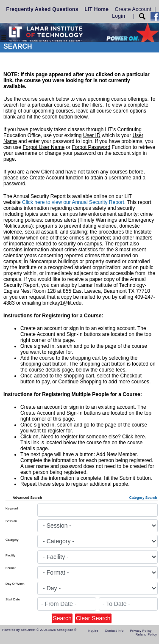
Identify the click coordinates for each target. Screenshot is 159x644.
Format (11, 568)
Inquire (93, 631)
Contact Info (114, 631)
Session (11, 521)
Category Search (143, 498)
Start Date (13, 599)
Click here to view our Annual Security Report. (74, 202)
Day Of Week (15, 584)
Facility (10, 555)
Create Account (133, 9)
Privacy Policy (141, 631)
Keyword (12, 508)
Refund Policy (146, 634)
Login (119, 16)
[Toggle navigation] (4, 38)
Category (12, 540)
